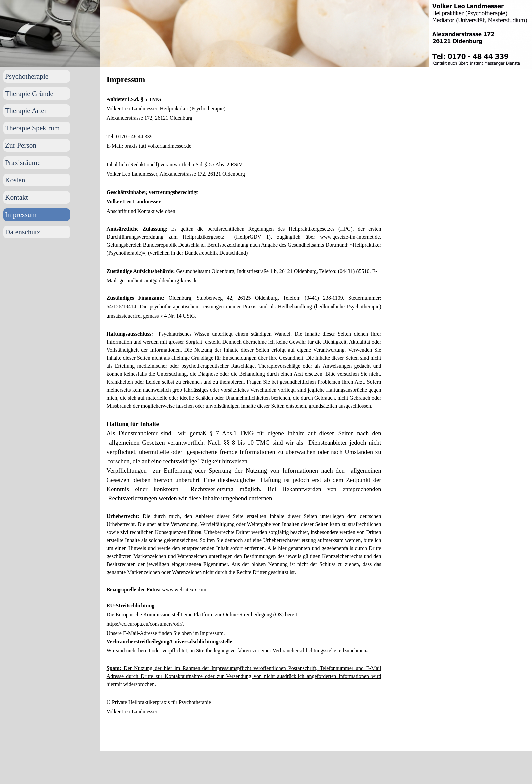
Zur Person (21, 145)
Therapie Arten (26, 111)
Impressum (21, 215)
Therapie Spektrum (32, 128)
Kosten (15, 180)
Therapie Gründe (29, 94)
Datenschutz (22, 232)
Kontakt (16, 197)
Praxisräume (23, 163)
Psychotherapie (27, 76)
